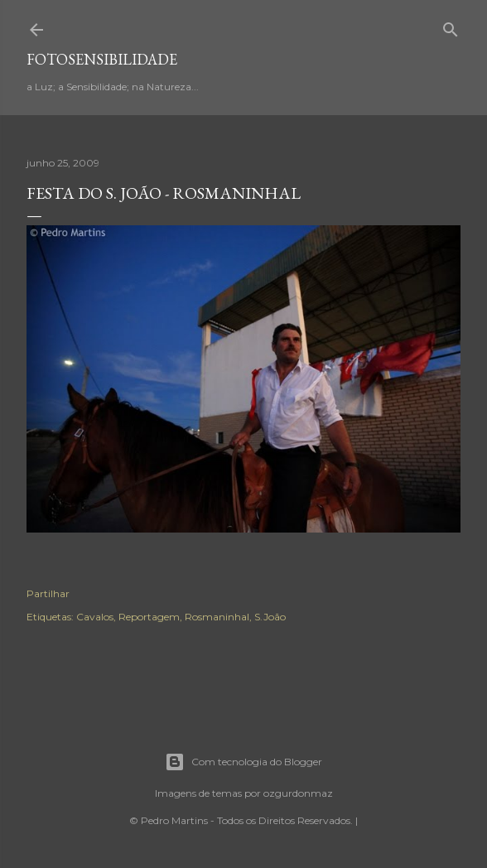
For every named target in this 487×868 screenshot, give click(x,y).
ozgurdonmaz (298, 793)
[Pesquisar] (451, 26)
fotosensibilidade (102, 59)
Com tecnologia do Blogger (243, 762)
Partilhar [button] (48, 593)
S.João (270, 617)
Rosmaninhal (217, 617)
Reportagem (149, 617)
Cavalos (95, 617)
